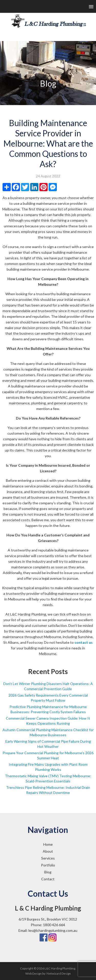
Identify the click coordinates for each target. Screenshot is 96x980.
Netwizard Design (59, 973)
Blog (48, 872)
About (48, 851)
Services (48, 858)
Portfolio (48, 865)
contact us (84, 642)
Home (48, 844)
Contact (48, 879)
